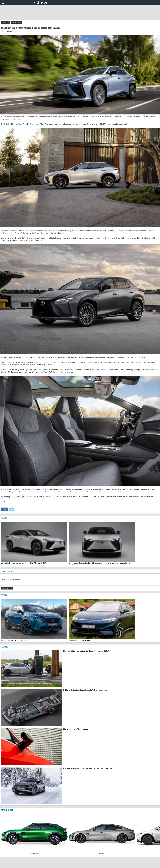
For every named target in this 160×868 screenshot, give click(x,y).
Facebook (4, 509)
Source (3, 502)
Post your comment (17, 22)
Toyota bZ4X (22, 124)
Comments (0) (5, 22)
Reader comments (9, 571)
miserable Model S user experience (49, 492)
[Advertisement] (80, 13)
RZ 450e (6, 124)
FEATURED (4, 647)
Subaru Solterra (35, 124)
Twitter (12, 509)
